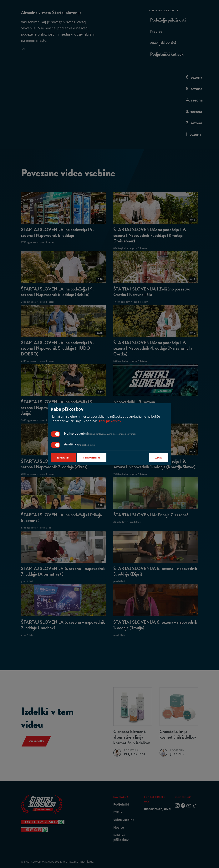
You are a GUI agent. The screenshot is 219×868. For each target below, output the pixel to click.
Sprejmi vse (63, 458)
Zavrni (159, 458)
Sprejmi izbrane (92, 458)
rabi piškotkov (110, 421)
